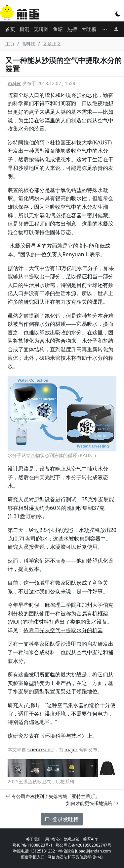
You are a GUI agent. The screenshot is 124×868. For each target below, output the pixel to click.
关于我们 (34, 839)
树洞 (24, 29)
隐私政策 (72, 839)
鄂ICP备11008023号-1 (33, 845)
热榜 (72, 29)
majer (14, 83)
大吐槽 (89, 29)
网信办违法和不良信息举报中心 (75, 857)
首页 (10, 29)
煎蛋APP (91, 839)
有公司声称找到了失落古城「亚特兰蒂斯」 (53, 796)
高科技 (28, 44)
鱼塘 (58, 29)
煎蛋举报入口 (33, 857)
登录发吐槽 (62, 819)
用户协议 (53, 839)
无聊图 (41, 29)
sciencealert (41, 749)
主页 (10, 44)
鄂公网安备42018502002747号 (83, 845)
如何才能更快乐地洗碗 (92, 803)
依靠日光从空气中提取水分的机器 (63, 630)
